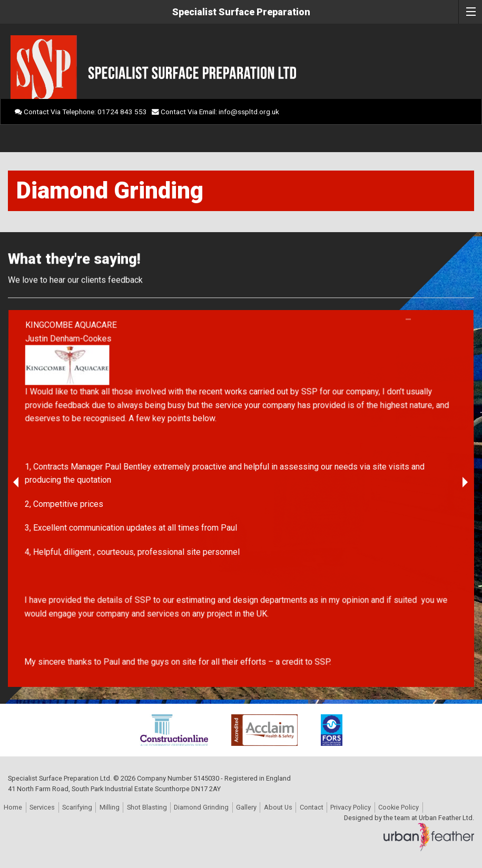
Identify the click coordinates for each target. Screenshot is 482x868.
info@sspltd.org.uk (249, 112)
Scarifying (77, 807)
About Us (278, 807)
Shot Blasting (147, 807)
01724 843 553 (122, 112)
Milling (110, 807)
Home (13, 807)
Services (42, 807)
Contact (312, 807)
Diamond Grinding (201, 807)
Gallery (246, 807)
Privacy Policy (351, 807)
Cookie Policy (399, 807)
